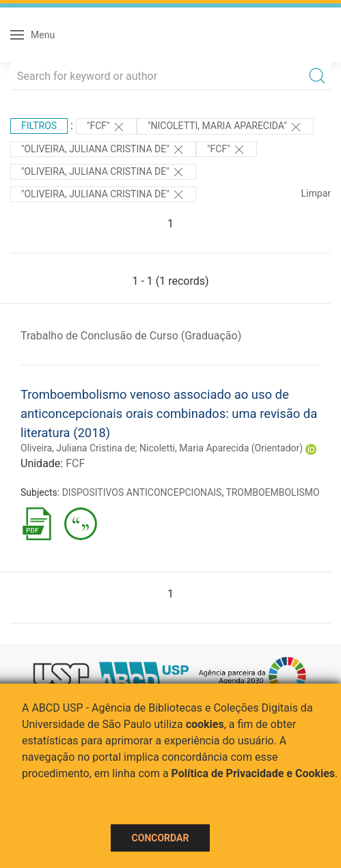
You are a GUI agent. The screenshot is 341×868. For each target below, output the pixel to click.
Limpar (316, 193)
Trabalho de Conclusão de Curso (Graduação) (131, 336)
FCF (75, 463)
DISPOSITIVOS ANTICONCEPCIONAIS (142, 492)
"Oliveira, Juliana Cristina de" (103, 150)
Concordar (161, 838)
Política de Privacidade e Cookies (254, 773)
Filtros (39, 126)
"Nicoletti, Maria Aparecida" (225, 127)
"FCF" (106, 127)
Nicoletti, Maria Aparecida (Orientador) (221, 448)
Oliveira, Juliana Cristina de (78, 448)
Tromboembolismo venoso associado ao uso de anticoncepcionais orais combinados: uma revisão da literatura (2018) (169, 413)
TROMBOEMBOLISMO (272, 492)
